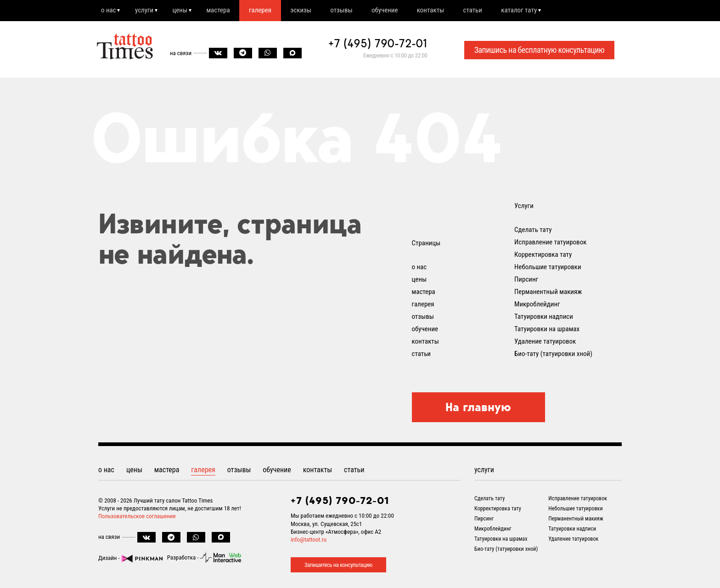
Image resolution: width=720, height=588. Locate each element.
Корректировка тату (543, 255)
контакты (441, 11)
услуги (146, 11)
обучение (394, 11)
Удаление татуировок (545, 342)
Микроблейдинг (537, 305)
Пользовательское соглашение (137, 517)
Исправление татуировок (550, 243)
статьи (484, 11)
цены (183, 11)
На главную (478, 407)
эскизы (308, 11)
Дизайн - (130, 558)
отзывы (349, 11)
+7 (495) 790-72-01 (378, 44)
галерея (266, 11)
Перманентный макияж (548, 292)
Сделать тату (533, 230)
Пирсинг (526, 280)
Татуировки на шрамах (547, 329)
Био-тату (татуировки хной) (553, 354)
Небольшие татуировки (548, 267)
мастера (222, 11)
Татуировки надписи (544, 317)
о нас (109, 11)
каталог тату (532, 11)
